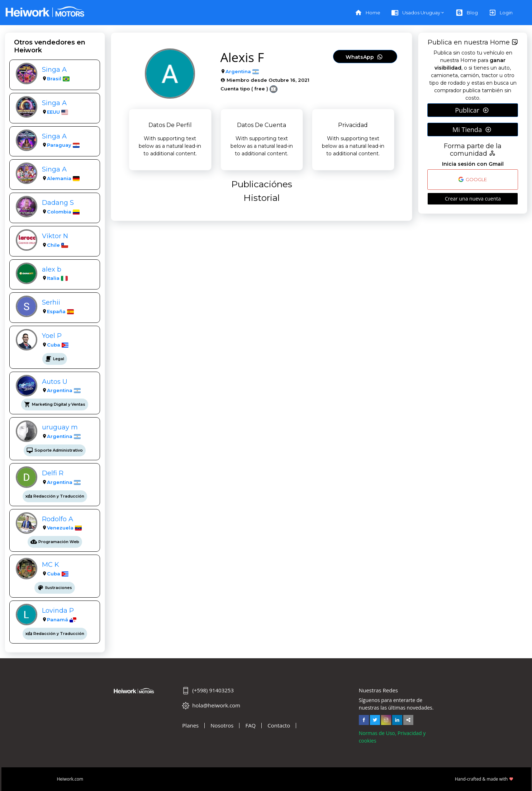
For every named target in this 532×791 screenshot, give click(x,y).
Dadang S (58, 203)
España (56, 311)
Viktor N (55, 236)
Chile (53, 245)
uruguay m (60, 427)
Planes (190, 726)
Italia (53, 278)
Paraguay (59, 145)
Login (501, 13)
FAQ (250, 726)
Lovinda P (58, 610)
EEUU (53, 112)
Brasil (54, 79)
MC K (51, 564)
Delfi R (53, 473)
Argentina (60, 390)
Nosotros (222, 726)
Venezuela (60, 528)
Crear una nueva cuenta (473, 199)
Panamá (58, 620)
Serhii (51, 302)
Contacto (279, 726)
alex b (52, 269)
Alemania (59, 178)
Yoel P (52, 336)
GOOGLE (472, 179)
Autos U (55, 382)
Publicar (472, 110)
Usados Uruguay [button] (416, 13)
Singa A (54, 69)
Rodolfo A (58, 519)
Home (367, 13)
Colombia (59, 212)
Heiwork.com (70, 779)
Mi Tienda (472, 130)
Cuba (54, 345)
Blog (467, 13)
